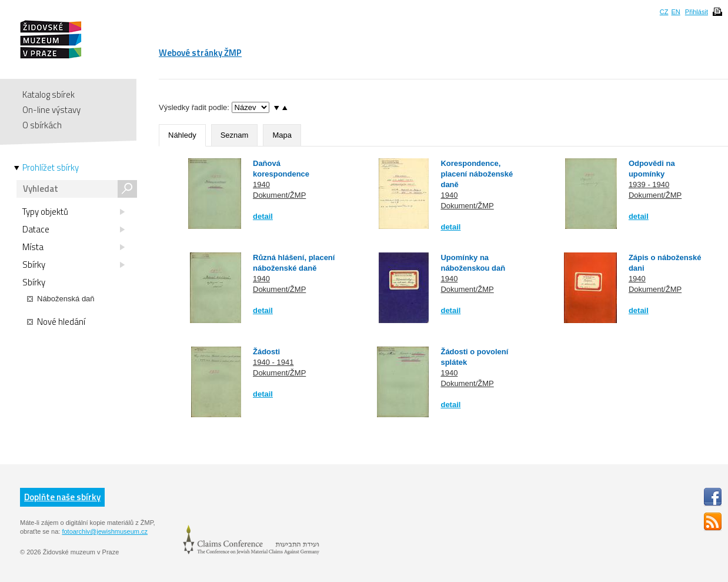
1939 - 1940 (649, 184)
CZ (664, 12)
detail (263, 216)
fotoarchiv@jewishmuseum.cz (105, 531)
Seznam (235, 135)
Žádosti (266, 352)
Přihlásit (697, 12)
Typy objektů (74, 212)
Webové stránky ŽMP (200, 53)
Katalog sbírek (49, 94)
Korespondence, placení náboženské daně (477, 174)
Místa (74, 247)
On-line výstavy (51, 110)
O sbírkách (42, 125)
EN (675, 12)
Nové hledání (56, 322)
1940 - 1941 (273, 362)
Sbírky (74, 265)
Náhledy (182, 135)
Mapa (282, 135)
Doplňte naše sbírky (62, 497)
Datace (74, 230)
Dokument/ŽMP (279, 195)
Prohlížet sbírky (51, 168)
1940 (261, 184)
